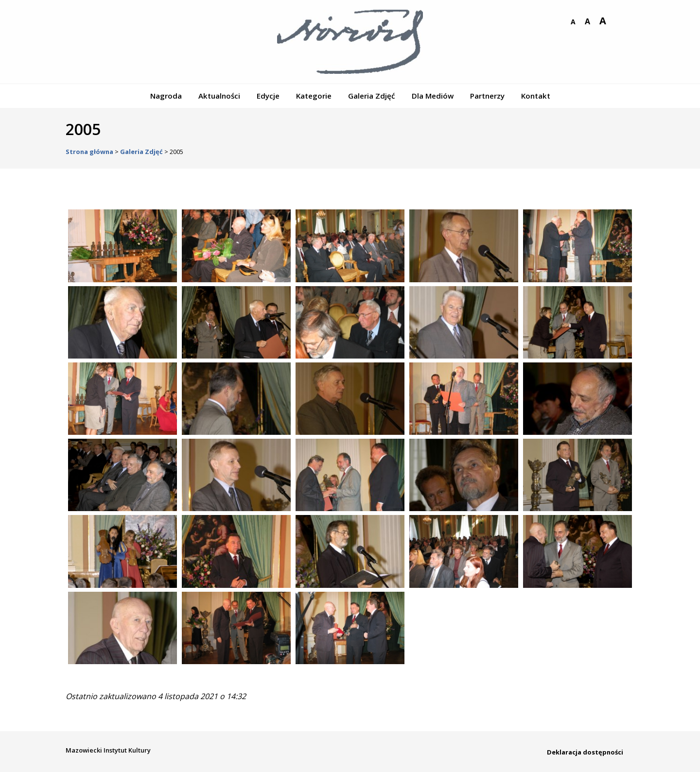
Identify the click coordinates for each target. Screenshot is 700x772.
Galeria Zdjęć (372, 96)
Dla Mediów (433, 96)
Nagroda (166, 96)
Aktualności (219, 96)
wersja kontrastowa (618, 22)
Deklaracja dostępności (585, 752)
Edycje (268, 96)
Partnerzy (487, 96)
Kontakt (536, 96)
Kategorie (314, 96)
